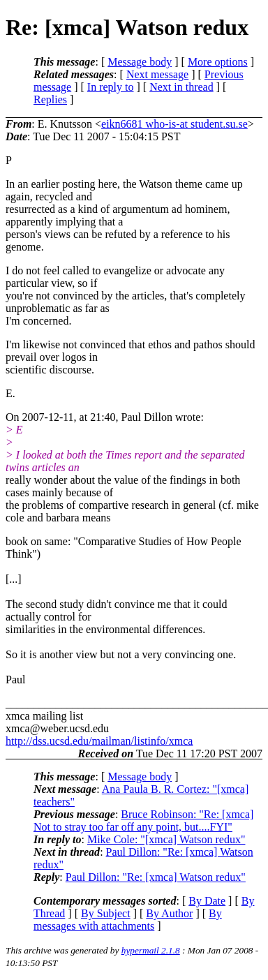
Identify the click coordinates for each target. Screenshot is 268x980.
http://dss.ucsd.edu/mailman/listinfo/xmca (99, 741)
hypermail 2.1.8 (151, 950)
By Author (169, 913)
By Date (207, 901)
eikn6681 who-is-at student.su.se (174, 124)
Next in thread (181, 87)
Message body (140, 62)
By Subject (106, 913)
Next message (157, 74)
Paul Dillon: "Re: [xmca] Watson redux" (156, 877)
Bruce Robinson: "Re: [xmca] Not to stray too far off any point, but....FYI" (143, 821)
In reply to (111, 87)
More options (218, 62)
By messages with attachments (128, 920)
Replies (50, 99)
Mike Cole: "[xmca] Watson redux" (166, 839)
